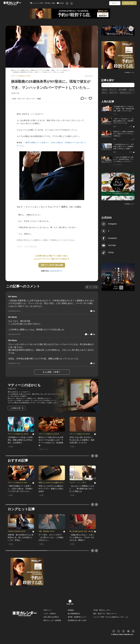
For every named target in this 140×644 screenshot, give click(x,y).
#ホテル (105, 90)
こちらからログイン (56, 271)
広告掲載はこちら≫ (130, 72)
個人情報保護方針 (74, 614)
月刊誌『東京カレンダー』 (102, 610)
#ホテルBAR (122, 90)
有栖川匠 (15, 93)
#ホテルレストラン (126, 93)
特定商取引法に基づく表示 (77, 620)
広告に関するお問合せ (51, 617)
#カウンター (133, 90)
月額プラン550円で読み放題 (52, 265)
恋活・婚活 (50, 3)
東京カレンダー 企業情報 (52, 620)
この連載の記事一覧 (17, 408)
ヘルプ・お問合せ (50, 614)
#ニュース (113, 90)
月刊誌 (60, 3)
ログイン (115, 3)
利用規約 (71, 610)
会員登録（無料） (129, 3)
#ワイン (105, 93)
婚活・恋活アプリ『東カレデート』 (106, 614)
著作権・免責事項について (77, 617)
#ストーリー (114, 93)
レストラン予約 (37, 3)
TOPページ (47, 610)
